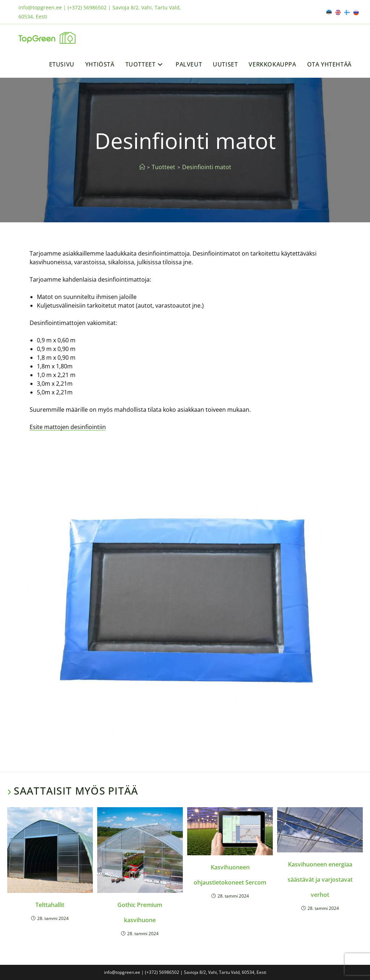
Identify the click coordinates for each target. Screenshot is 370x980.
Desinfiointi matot (207, 167)
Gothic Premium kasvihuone (140, 912)
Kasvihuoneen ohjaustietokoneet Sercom (230, 875)
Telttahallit (50, 905)
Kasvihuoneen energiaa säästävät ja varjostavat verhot (320, 880)
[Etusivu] (142, 167)
